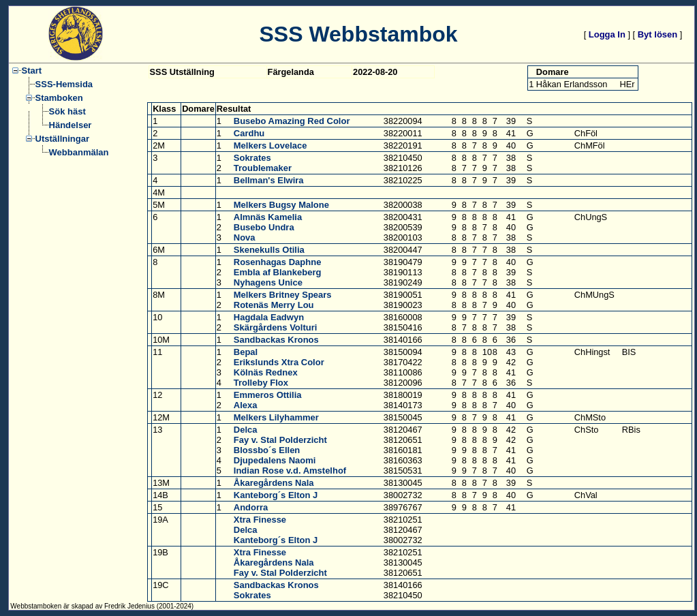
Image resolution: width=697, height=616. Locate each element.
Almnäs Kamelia (268, 217)
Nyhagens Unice (268, 282)
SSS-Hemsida (64, 84)
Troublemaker (263, 168)
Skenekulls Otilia (269, 250)
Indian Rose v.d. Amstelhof (290, 471)
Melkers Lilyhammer (276, 417)
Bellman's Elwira (269, 180)
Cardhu (249, 133)
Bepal (246, 352)
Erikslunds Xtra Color (279, 362)
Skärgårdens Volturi (276, 327)
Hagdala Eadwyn (269, 317)
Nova (245, 237)
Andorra (251, 507)
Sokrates (252, 158)
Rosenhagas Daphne (278, 262)
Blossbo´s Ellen (267, 450)
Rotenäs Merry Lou (274, 305)
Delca (246, 430)
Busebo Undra (264, 227)
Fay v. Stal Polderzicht (280, 440)
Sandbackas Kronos (276, 340)
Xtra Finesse (260, 520)
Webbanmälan (79, 152)
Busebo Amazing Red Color (292, 121)
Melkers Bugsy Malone (281, 205)
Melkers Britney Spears (283, 295)
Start (32, 71)
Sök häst (67, 111)
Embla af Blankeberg (278, 272)
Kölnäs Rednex (266, 372)
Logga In (607, 34)
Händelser (71, 125)
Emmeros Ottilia (268, 395)
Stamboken (59, 98)
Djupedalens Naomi (275, 460)
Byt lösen (658, 34)
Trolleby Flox (261, 383)
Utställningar (62, 139)
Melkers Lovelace (270, 145)
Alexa (246, 405)
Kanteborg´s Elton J (276, 495)
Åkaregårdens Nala (274, 483)
